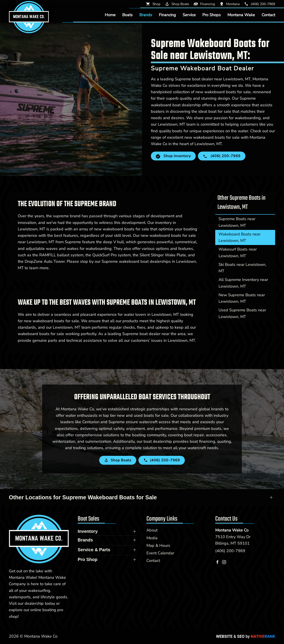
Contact (268, 15)
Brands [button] (146, 15)
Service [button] (189, 15)
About (152, 530)
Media (152, 538)
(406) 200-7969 (230, 551)
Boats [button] (127, 15)
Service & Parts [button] (94, 550)
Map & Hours (158, 545)
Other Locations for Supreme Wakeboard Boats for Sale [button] (83, 497)
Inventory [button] (88, 531)
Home (110, 15)
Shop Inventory (173, 156)
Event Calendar (160, 553)
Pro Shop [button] (88, 559)
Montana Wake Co (232, 530)
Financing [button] (167, 15)
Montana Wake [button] (241, 15)
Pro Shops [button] (212, 15)
